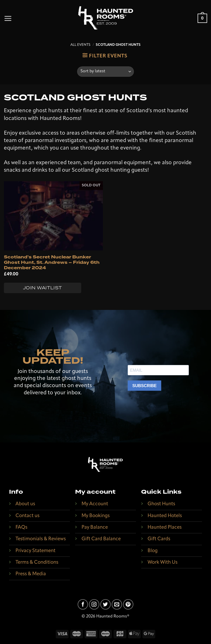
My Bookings (96, 516)
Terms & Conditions (37, 563)
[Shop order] (105, 72)
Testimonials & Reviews (41, 539)
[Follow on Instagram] (94, 604)
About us (25, 504)
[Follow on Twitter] (105, 604)
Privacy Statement (35, 551)
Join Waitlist (43, 288)
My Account (95, 504)
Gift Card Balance (101, 539)
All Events (80, 45)
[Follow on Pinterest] (128, 604)
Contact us (27, 516)
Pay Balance (95, 528)
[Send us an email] (117, 604)
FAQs (21, 528)
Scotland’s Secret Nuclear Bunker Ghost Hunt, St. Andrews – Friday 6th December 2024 (52, 263)
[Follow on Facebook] (83, 604)
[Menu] (8, 18)
